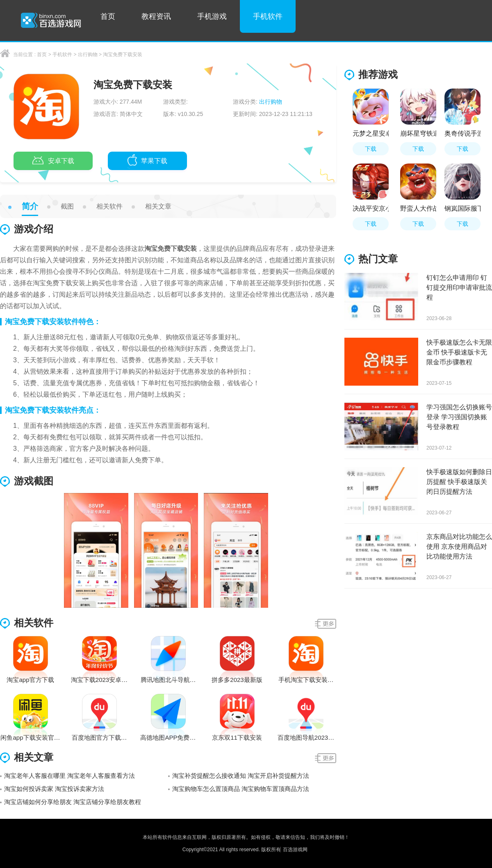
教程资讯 (156, 16)
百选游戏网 (295, 850)
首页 (108, 16)
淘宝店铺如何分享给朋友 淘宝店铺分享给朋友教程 (73, 802)
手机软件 (268, 16)
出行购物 (88, 55)
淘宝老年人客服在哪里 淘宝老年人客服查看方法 (69, 776)
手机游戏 (212, 16)
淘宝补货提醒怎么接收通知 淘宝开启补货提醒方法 (241, 776)
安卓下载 (53, 161)
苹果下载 (147, 161)
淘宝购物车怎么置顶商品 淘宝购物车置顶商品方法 (241, 789)
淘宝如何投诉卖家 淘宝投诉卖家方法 (54, 789)
